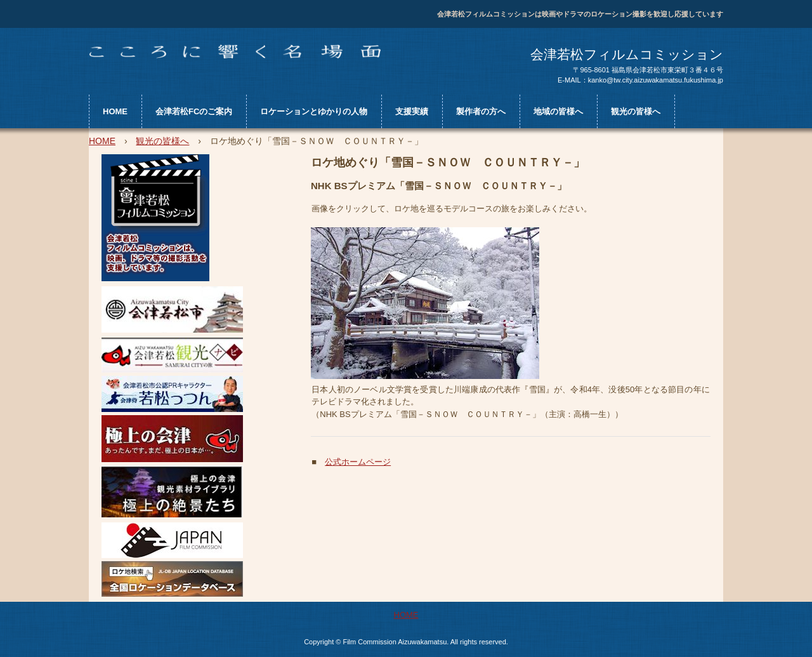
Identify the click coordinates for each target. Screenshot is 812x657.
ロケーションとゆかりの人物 (314, 111)
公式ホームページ (358, 462)
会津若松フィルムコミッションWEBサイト (235, 51)
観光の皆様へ (636, 111)
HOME (115, 111)
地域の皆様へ (558, 111)
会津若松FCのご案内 (194, 111)
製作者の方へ (481, 111)
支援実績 (412, 111)
